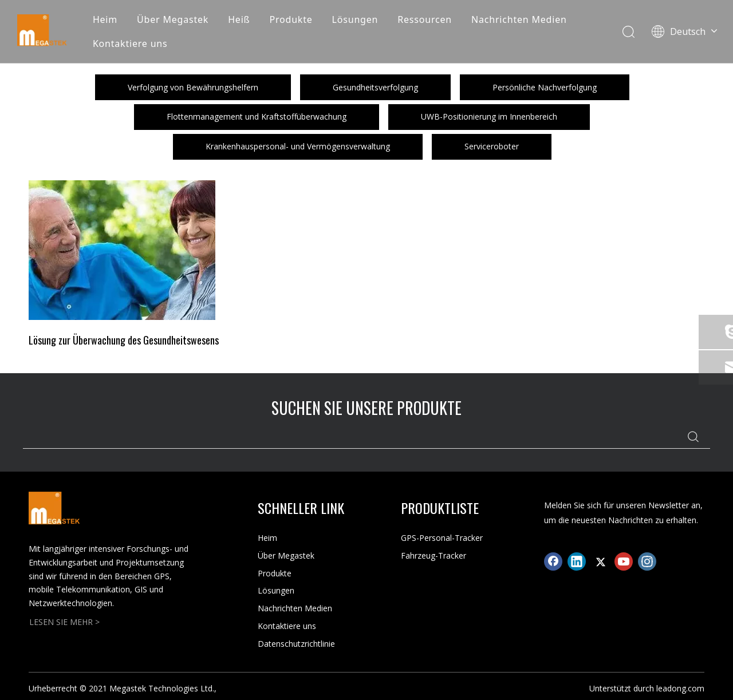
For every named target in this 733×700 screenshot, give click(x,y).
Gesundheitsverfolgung (375, 87)
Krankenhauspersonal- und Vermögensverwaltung (298, 146)
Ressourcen (425, 19)
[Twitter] (600, 561)
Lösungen (355, 19)
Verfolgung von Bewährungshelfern (193, 87)
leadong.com (680, 688)
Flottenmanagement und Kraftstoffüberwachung (257, 116)
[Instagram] (647, 561)
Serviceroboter (492, 146)
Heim (105, 19)
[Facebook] (553, 561)
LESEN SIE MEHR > (64, 622)
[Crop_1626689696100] (122, 250)
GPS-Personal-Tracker (442, 538)
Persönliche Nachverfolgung (545, 87)
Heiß (239, 19)
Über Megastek (173, 19)
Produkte (291, 19)
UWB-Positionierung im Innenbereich (489, 116)
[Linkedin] (577, 561)
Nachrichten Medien (519, 19)
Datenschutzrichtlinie (296, 644)
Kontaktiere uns (130, 43)
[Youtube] (624, 561)
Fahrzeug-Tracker (434, 555)
